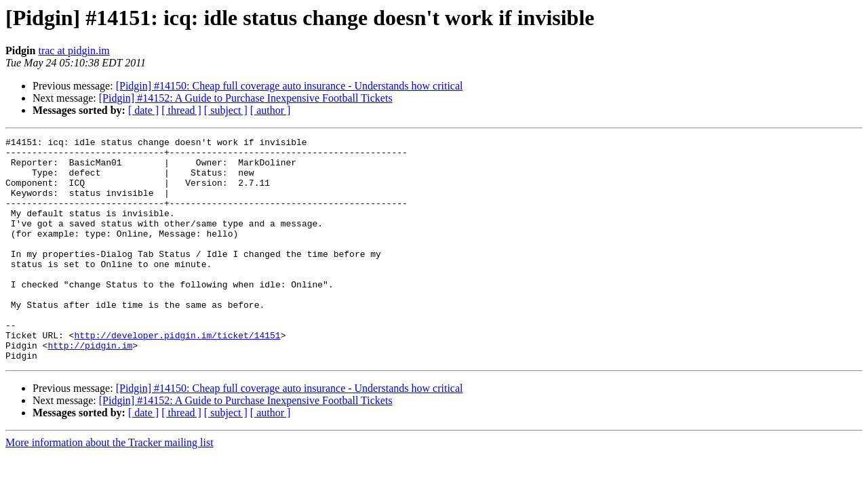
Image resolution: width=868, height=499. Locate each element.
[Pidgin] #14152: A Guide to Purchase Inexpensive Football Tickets (246, 98)
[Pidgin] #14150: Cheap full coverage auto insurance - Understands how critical (290, 86)
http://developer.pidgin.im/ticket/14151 (177, 376)
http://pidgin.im (90, 388)
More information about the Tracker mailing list (110, 487)
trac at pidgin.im (74, 51)
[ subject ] (226, 110)
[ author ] (271, 110)
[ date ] (143, 110)
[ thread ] (181, 110)
